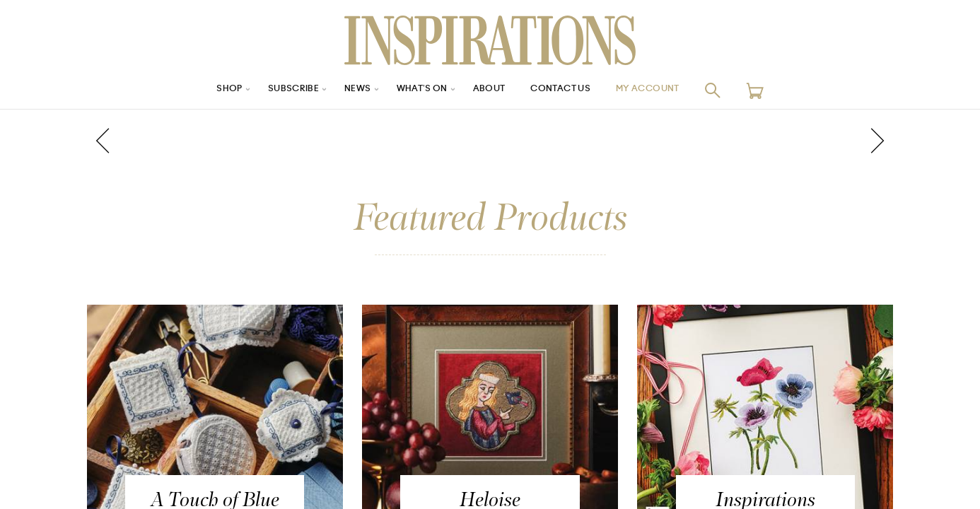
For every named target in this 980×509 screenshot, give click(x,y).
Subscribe (278, 90)
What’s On (417, 90)
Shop (208, 90)
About (490, 90)
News (348, 90)
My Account (666, 90)
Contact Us (568, 90)
